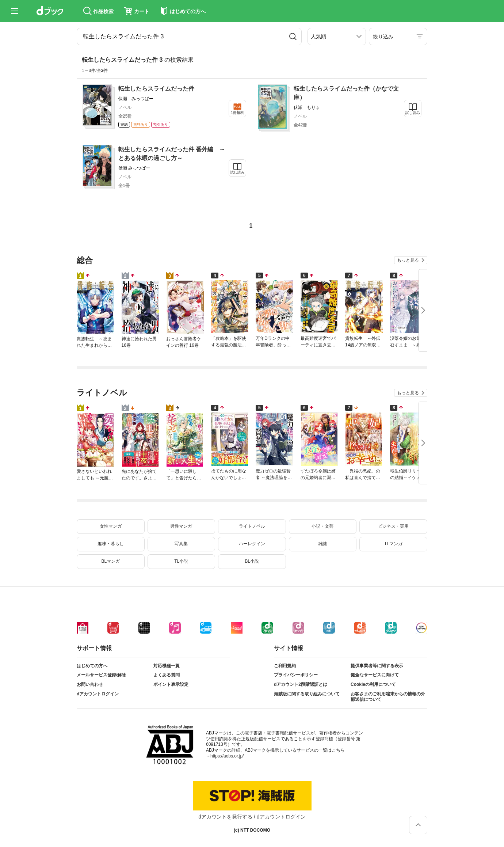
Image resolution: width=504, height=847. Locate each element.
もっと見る (408, 260)
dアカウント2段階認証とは (301, 684)
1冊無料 (237, 113)
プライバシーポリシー (296, 675)
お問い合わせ (90, 684)
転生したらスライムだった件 (156, 89)
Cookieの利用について (373, 684)
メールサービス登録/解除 (101, 675)
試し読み (413, 113)
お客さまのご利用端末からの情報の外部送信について (388, 697)
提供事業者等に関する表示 (377, 666)
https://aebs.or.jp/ (227, 756)
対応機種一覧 (167, 666)
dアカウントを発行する (225, 817)
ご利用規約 (285, 666)
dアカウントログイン (98, 694)
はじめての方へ (92, 666)
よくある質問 (167, 675)
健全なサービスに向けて (375, 675)
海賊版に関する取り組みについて (307, 694)
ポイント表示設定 (171, 684)
